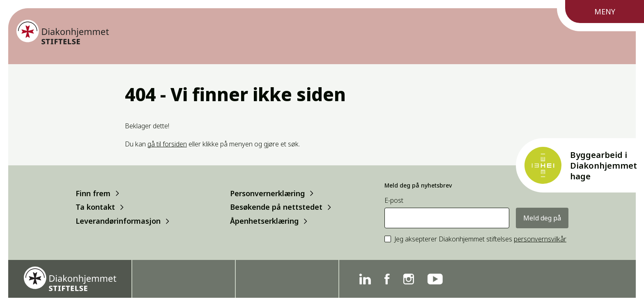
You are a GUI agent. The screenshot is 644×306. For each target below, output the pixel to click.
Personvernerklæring (267, 193)
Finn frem (93, 193)
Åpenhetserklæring (264, 221)
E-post (394, 201)
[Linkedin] (365, 279)
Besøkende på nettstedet (276, 207)
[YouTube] (435, 279)
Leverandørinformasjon (118, 221)
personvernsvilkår (540, 239)
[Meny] (600, 16)
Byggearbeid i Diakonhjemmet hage (604, 166)
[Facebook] (387, 279)
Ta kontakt (95, 207)
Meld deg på (542, 218)
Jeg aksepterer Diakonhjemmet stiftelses (480, 239)
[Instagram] (408, 279)
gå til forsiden (167, 144)
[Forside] (63, 32)
